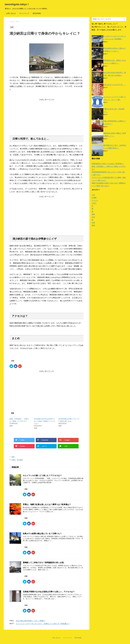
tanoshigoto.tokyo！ (17, 4)
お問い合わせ (11, 13)
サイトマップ (24, 13)
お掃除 (94, 198)
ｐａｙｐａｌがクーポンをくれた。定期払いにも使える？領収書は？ (43, 624)
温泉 (13, 457)
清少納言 (20, 460)
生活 (93, 217)
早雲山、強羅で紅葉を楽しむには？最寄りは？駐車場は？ (47, 504)
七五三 (94, 203)
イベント (95, 200)
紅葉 (93, 223)
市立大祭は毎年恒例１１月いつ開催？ (31, 621)
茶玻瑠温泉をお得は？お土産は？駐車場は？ (108, 164)
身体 (93, 225)
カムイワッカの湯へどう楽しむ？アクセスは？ (42, 475)
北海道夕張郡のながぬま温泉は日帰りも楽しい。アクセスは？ (49, 592)
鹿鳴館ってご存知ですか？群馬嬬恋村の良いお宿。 (44, 563)
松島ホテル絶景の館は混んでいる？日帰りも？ (42, 534)
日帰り (14, 460)
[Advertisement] (47, 117)
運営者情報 (37, 13)
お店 (93, 195)
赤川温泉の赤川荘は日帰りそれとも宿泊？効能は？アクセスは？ (44, 421)
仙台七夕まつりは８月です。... (114, 85)
